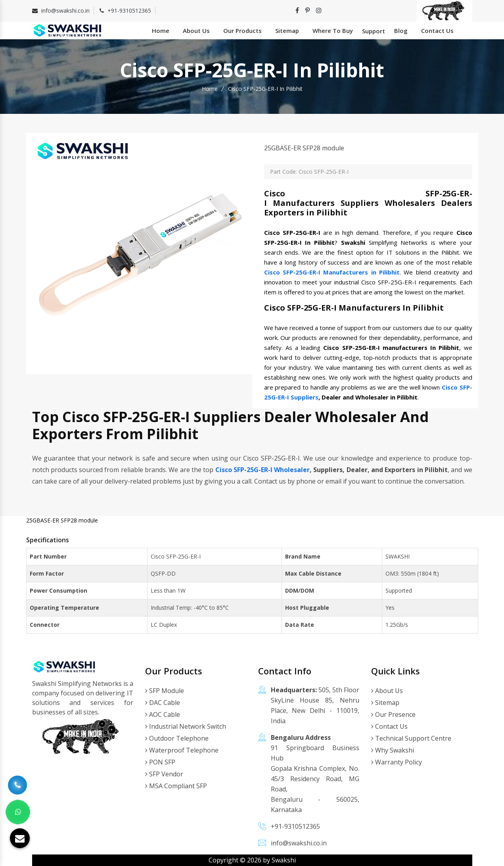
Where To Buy (333, 31)
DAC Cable (163, 703)
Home (161, 31)
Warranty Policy (397, 762)
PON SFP (160, 762)
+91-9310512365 (129, 11)
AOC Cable (163, 714)
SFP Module (165, 691)
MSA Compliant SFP (176, 786)
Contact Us (437, 31)
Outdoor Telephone (177, 738)
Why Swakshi (393, 750)
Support (374, 31)
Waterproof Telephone (182, 750)
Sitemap (287, 31)
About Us (196, 31)
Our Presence (393, 714)
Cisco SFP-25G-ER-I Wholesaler (263, 470)
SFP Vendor (164, 774)
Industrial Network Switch (186, 726)
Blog (401, 31)
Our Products (242, 31)
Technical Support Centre (411, 738)
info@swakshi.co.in (65, 11)
